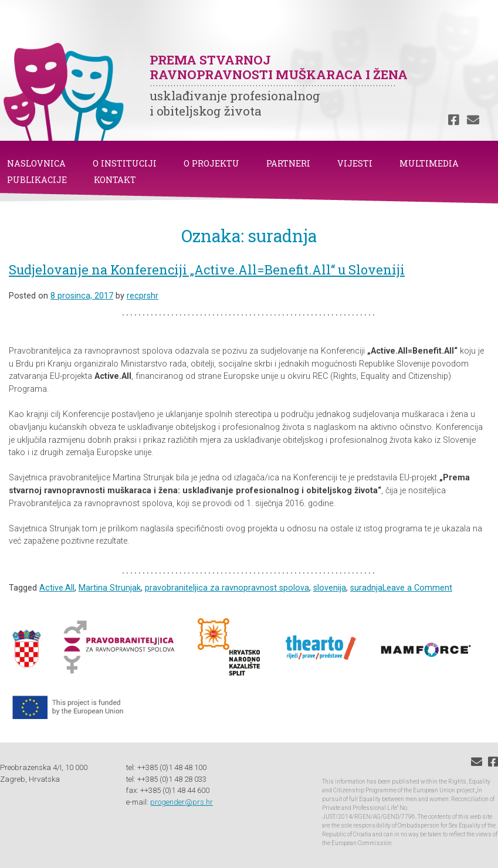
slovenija (330, 588)
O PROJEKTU (211, 163)
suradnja (366, 588)
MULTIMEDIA (429, 163)
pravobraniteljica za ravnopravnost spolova (227, 588)
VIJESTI (355, 163)
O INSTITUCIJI (125, 163)
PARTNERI (288, 163)
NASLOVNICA (36, 163)
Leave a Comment (417, 588)
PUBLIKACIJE (37, 180)
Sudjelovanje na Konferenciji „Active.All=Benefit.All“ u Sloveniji (207, 269)
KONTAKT (115, 180)
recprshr (143, 296)
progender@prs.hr (182, 802)
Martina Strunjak (110, 588)
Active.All (57, 588)
